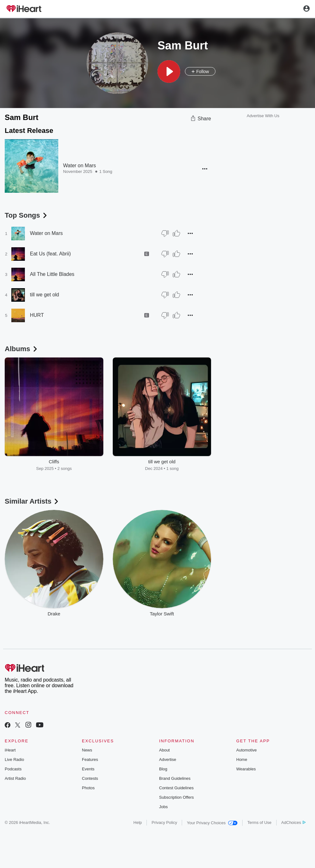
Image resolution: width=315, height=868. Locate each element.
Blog (163, 769)
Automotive (246, 750)
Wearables (246, 769)
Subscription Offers (176, 797)
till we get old (45, 295)
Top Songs (26, 215)
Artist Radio (15, 778)
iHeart (10, 750)
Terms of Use (259, 822)
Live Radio (14, 759)
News (87, 750)
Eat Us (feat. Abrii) (50, 254)
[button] (169, 71)
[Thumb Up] (176, 233)
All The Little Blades (52, 274)
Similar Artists (32, 501)
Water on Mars (79, 166)
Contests (90, 778)
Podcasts (13, 769)
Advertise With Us (263, 116)
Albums (22, 349)
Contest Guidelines (176, 788)
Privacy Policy (164, 822)
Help (138, 822)
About (164, 750)
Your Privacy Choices (212, 823)
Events (88, 769)
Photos (88, 788)
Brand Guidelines (175, 778)
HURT (37, 315)
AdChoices (293, 822)
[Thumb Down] (165, 233)
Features (90, 759)
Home (242, 759)
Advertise (168, 759)
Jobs (163, 807)
